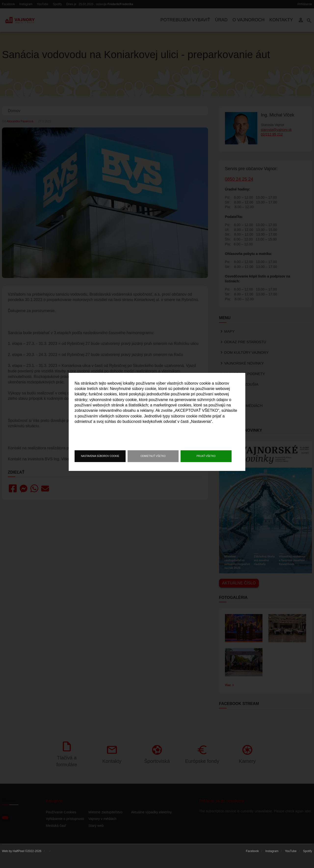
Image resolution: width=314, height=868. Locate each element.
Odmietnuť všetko (153, 456)
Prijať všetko (206, 456)
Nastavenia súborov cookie (100, 456)
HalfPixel (19, 851)
